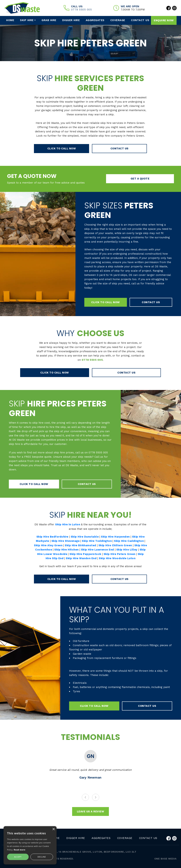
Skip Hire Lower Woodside (55, 553)
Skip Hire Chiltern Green (119, 545)
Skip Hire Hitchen (73, 549)
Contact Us (140, 20)
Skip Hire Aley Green (51, 545)
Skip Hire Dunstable (85, 536)
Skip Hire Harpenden (116, 536)
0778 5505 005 (81, 10)
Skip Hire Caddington (129, 540)
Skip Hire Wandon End (85, 557)
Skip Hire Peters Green (127, 553)
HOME (11, 20)
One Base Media (165, 859)
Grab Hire (50, 20)
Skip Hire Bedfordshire (52, 536)
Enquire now (164, 20)
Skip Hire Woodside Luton (121, 557)
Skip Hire (27, 20)
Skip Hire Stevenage (65, 540)
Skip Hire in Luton (68, 524)
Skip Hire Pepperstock (92, 553)
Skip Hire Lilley (134, 549)
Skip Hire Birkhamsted (84, 545)
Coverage (118, 20)
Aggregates (96, 20)
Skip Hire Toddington (97, 540)
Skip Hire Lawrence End (104, 549)
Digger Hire (72, 20)
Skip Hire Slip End (54, 557)
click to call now (70, 149)
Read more (20, 850)
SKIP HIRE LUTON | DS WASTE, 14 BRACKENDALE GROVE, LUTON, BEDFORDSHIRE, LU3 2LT (77, 852)
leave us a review (90, 812)
